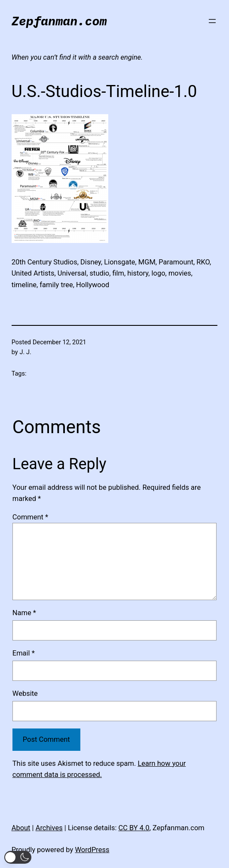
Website (25, 693)
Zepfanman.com (59, 21)
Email (24, 653)
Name (24, 613)
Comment (30, 517)
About (21, 828)
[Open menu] (212, 21)
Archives (49, 828)
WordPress (92, 850)
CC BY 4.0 (134, 828)
